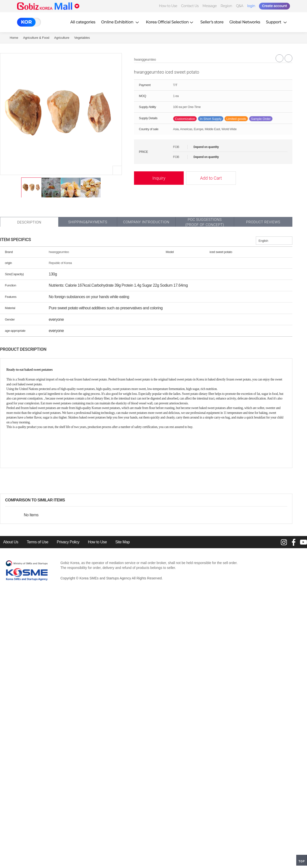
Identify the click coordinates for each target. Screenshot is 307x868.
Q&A (240, 6)
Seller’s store (212, 22)
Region (226, 6)
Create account (274, 6)
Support (277, 22)
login (251, 6)
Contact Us (190, 6)
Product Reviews (263, 222)
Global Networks (245, 22)
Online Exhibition (121, 22)
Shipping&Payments (88, 222)
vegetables (82, 38)
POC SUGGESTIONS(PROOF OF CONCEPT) (205, 222)
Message (210, 6)
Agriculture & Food (36, 38)
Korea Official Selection (170, 22)
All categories (83, 22)
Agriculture (62, 38)
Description (29, 222)
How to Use (168, 6)
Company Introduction (146, 222)
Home (14, 38)
